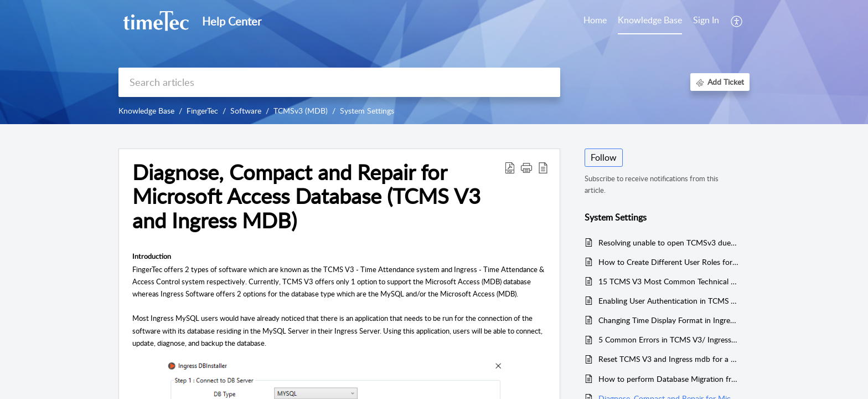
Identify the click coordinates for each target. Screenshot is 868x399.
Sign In (706, 20)
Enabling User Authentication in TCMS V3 (668, 301)
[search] (339, 82)
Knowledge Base (146, 111)
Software (246, 111)
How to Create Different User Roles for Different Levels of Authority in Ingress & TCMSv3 (668, 262)
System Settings (367, 111)
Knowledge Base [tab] (650, 20)
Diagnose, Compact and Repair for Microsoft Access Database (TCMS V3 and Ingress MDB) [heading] (306, 196)
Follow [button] (604, 157)
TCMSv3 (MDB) (301, 111)
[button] (737, 21)
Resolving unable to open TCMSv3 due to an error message (668, 242)
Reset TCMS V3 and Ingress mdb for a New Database (668, 359)
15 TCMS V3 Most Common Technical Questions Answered (668, 281)
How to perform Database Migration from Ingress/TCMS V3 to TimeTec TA (668, 379)
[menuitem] (706, 21)
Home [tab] (595, 20)
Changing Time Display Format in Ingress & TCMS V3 (668, 320)
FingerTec (202, 111)
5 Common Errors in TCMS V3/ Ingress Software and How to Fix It (668, 339)
